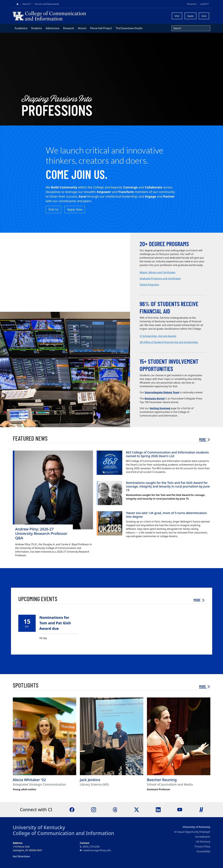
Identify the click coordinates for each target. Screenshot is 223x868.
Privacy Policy (203, 846)
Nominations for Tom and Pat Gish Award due (55, 623)
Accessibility (203, 851)
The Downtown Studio (129, 28)
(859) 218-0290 (91, 847)
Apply (190, 16)
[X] (137, 810)
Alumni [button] (82, 28)
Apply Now (75, 209)
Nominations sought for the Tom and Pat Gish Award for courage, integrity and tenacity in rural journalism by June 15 (168, 486)
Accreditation (203, 837)
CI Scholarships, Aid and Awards (158, 336)
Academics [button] (21, 28)
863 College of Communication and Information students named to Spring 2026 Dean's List (167, 454)
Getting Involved (160, 408)
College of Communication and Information (63, 833)
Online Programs (149, 285)
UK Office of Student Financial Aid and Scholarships (169, 342)
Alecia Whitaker (26, 780)
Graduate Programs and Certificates (160, 278)
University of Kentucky (39, 827)
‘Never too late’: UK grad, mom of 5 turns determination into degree (166, 515)
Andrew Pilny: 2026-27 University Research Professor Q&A (41, 533)
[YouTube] (180, 810)
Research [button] (69, 28)
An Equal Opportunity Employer (192, 832)
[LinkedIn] (158, 810)
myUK (205, 4)
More (205, 439)
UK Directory (203, 842)
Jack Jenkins (90, 780)
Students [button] (37, 28)
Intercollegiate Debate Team (162, 392)
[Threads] (115, 810)
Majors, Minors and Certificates (157, 272)
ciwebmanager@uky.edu (97, 850)
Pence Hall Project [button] (101, 28)
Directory (192, 4)
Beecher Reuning (162, 780)
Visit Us (54, 209)
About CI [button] (27, 4)
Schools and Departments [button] (47, 4)
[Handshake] (201, 810)
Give (204, 16)
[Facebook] (72, 810)
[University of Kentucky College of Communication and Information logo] (87, 16)
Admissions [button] (53, 28)
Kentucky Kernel (154, 399)
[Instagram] (94, 810)
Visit (177, 16)
